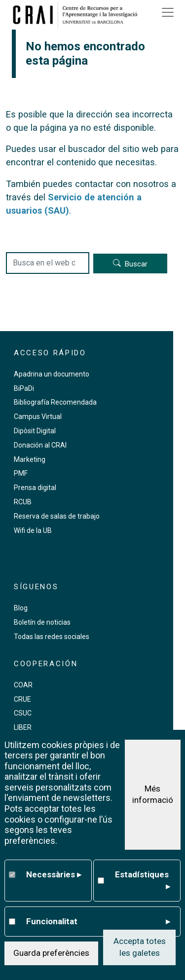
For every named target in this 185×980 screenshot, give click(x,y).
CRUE (22, 699)
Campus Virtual (38, 416)
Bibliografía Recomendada (55, 402)
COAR (23, 685)
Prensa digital (35, 488)
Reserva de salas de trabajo (57, 516)
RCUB (23, 502)
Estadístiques (142, 881)
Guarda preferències (51, 953)
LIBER (23, 727)
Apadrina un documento (52, 374)
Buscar (136, 264)
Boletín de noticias (42, 622)
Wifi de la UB (33, 530)
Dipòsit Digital (35, 431)
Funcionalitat (98, 922)
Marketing (30, 459)
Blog (21, 608)
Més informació (153, 794)
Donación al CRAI (40, 445)
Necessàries (54, 875)
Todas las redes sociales (52, 637)
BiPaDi (24, 388)
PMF (21, 473)
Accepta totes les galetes (140, 947)
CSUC (23, 713)
